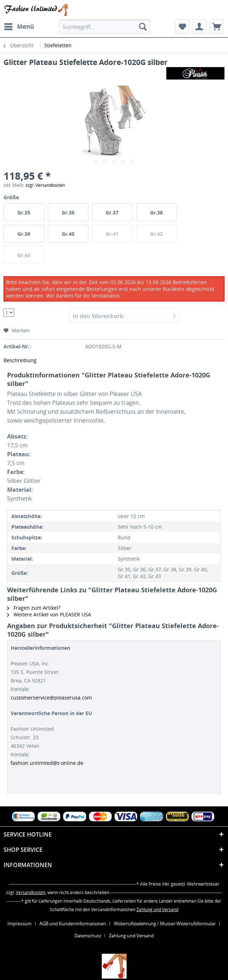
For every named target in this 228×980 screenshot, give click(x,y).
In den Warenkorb (124, 315)
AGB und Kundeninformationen (73, 924)
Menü (19, 26)
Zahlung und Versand (157, 910)
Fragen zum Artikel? (34, 608)
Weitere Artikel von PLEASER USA (49, 614)
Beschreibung (20, 360)
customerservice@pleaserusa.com (51, 698)
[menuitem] (19, 27)
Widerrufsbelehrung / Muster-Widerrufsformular (165, 924)
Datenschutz (88, 936)
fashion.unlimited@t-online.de (47, 763)
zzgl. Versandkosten (45, 185)
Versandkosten (31, 892)
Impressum (20, 924)
